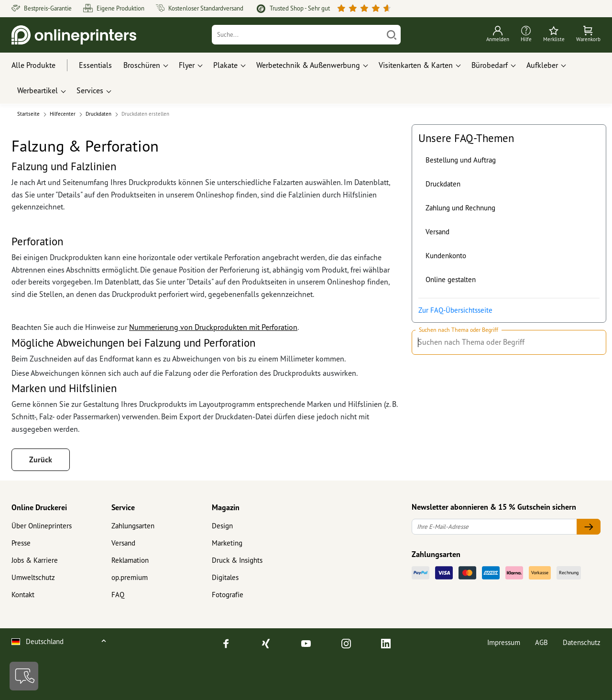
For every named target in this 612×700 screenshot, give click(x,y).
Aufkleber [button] (542, 65)
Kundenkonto (446, 256)
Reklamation (130, 560)
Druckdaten (443, 184)
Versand (437, 232)
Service (123, 507)
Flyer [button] (187, 65)
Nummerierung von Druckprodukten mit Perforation (213, 327)
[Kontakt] (24, 676)
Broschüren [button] (142, 65)
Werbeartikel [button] (38, 90)
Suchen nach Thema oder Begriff (459, 330)
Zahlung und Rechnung (460, 208)
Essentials (95, 65)
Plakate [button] (225, 65)
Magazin (226, 507)
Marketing (227, 543)
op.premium (130, 577)
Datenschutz (582, 642)
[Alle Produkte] (42, 66)
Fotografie (228, 595)
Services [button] (90, 90)
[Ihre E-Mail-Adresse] (494, 527)
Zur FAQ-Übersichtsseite (455, 310)
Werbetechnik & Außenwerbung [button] (308, 65)
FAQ (118, 595)
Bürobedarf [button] (490, 65)
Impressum (504, 642)
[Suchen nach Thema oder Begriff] (595, 342)
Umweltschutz (33, 577)
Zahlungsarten (133, 526)
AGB (541, 642)
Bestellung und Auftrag (461, 160)
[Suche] (298, 35)
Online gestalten (451, 279)
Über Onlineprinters (42, 526)
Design (222, 526)
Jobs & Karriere (35, 560)
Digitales (225, 577)
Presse (21, 543)
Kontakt (23, 595)
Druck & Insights (237, 560)
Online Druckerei (39, 507)
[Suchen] (392, 35)
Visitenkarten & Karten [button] (416, 65)
